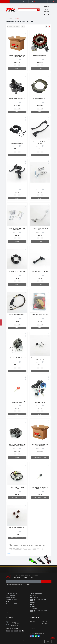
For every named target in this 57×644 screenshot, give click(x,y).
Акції (7, 613)
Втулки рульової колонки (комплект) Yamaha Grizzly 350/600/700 (17, 143)
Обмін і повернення (10, 595)
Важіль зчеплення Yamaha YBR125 (17, 185)
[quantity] (17, 65)
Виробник (11, 18)
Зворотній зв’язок (10, 605)
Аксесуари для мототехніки (36, 593)
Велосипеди (32, 606)
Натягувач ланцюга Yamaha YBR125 (40, 185)
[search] (38, 10)
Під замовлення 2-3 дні (40, 457)
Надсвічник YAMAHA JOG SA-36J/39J (40, 271)
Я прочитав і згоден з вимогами (18, 584)
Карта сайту (8, 609)
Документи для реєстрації (12, 593)
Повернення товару (10, 607)
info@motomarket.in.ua (35, 630)
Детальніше (8, 642)
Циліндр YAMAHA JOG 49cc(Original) (17, 358)
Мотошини (32, 604)
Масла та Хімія (33, 595)
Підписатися (46, 582)
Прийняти (48, 641)
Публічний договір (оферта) (12, 603)
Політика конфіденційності (17, 584)
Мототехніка (32, 603)
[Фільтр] (1, 322)
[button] (24, 2)
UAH (43, 2)
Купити (17, 69)
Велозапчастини (33, 608)
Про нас (7, 601)
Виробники (8, 611)
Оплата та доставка (10, 597)
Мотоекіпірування (34, 597)
